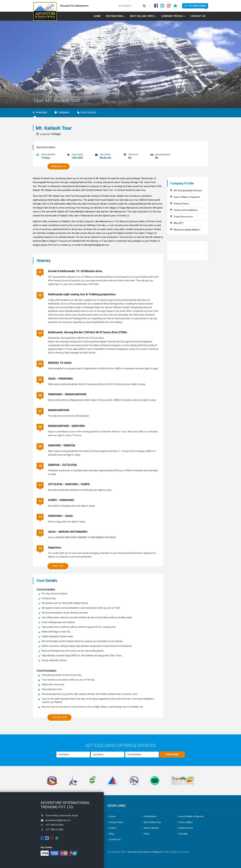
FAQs (147, 834)
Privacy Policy (181, 204)
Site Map (183, 834)
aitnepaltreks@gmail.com (58, 820)
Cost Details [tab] (87, 113)
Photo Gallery (186, 822)
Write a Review (151, 828)
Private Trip (59, 717)
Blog (112, 834)
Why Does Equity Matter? (187, 230)
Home (97, 16)
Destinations (114, 16)
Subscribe (172, 755)
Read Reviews (186, 828)
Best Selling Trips (142, 16)
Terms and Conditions (186, 210)
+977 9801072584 (195, 6)
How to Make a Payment (187, 197)
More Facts (58, 166)
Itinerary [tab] (62, 113)
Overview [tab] (40, 113)
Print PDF (58, 566)
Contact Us (198, 16)
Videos (113, 828)
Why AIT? (179, 223)
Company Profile (172, 16)
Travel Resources (183, 217)
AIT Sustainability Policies (188, 191)
